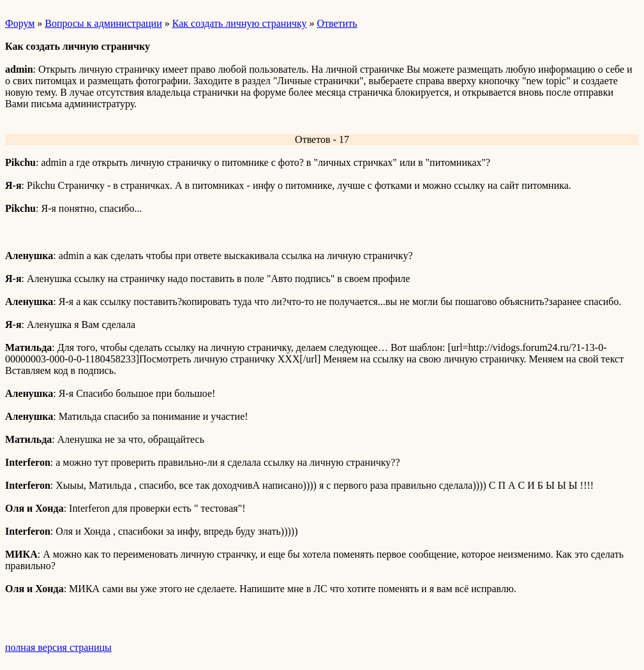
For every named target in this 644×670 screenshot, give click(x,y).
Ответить (337, 23)
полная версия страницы (58, 647)
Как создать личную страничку (240, 23)
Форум (20, 23)
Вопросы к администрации (103, 23)
